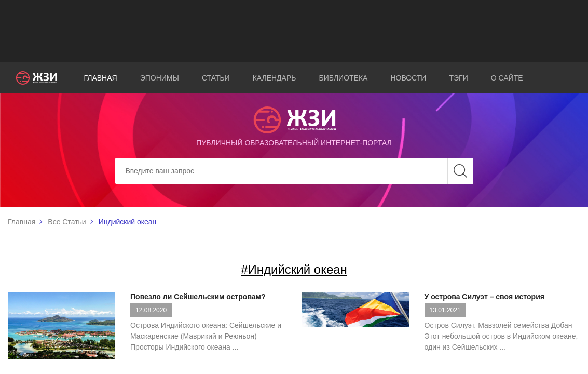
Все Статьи (67, 222)
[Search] (294, 171)
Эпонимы (160, 78)
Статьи (216, 78)
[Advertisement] (294, 31)
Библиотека (343, 78)
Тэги (458, 78)
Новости (408, 78)
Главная (100, 78)
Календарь (275, 78)
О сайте (507, 78)
